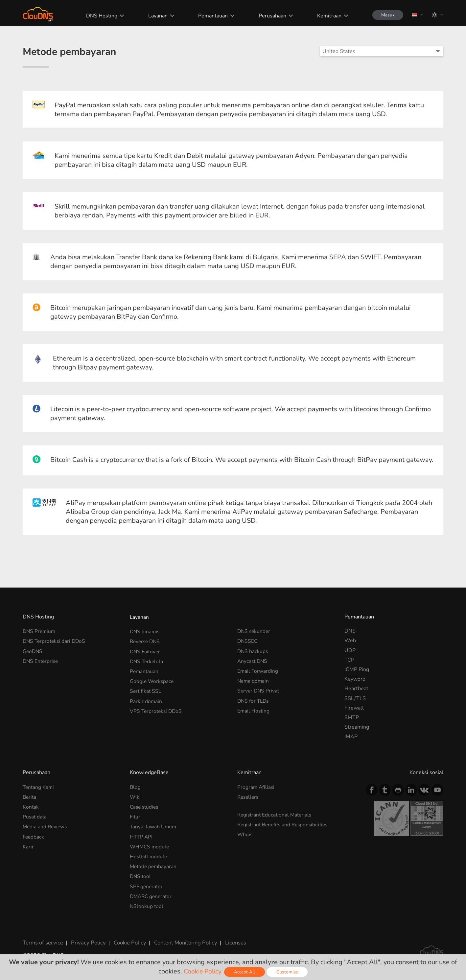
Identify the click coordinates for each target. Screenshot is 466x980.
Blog (135, 787)
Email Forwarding (258, 669)
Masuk (387, 15)
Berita (30, 796)
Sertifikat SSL (146, 689)
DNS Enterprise (41, 660)
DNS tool (141, 873)
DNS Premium (40, 631)
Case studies (145, 806)
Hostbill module (149, 854)
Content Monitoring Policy (180, 938)
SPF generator (147, 883)
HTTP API (142, 835)
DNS (350, 631)
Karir (28, 844)
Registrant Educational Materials (276, 814)
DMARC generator (152, 892)
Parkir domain (146, 698)
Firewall (354, 708)
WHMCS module (150, 844)
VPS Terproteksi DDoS (157, 708)
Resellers (249, 796)
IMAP (351, 737)
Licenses (229, 938)
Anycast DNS (253, 660)
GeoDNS (33, 650)
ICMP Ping (357, 669)
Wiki (135, 796)
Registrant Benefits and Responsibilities (285, 823)
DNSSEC (248, 641)
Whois (245, 833)
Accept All (245, 972)
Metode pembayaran (154, 864)
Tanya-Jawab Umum (154, 825)
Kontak (31, 806)
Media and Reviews (46, 825)
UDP (350, 650)
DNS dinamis (145, 631)
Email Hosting (254, 708)
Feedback (34, 835)
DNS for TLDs (254, 698)
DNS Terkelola (147, 660)
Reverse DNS (146, 641)
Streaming (357, 727)
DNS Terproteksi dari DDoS (55, 641)
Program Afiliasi (256, 787)
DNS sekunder (255, 631)
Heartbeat (356, 689)
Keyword (355, 679)
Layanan (156, 16)
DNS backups (253, 650)
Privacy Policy (86, 938)
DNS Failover (146, 650)
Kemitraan (327, 16)
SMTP (352, 717)
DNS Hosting (99, 16)
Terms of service (42, 938)
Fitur (135, 816)
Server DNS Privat (259, 689)
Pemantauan (211, 16)
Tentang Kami (39, 787)
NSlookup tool (147, 902)
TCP (349, 660)
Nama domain (254, 679)
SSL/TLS (355, 698)
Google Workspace (152, 679)
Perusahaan (270, 16)
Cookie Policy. (203, 971)
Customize (288, 972)
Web (350, 641)
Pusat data (35, 816)
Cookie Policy (126, 938)
